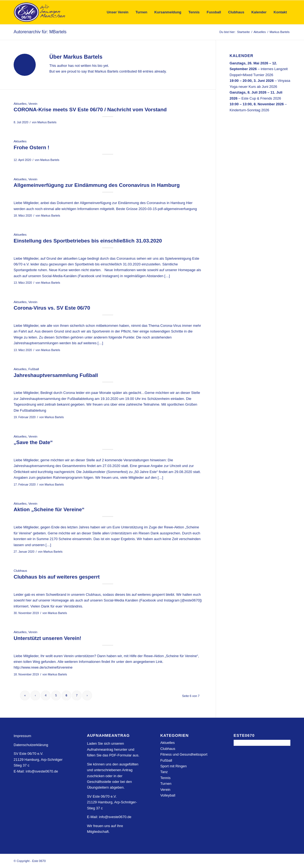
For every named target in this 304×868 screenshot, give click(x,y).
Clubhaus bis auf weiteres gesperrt (57, 577)
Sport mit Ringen (174, 766)
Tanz (164, 772)
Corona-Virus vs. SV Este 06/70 (52, 308)
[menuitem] (118, 12)
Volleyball (168, 795)
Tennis (165, 778)
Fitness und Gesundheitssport (184, 754)
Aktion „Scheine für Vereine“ (49, 509)
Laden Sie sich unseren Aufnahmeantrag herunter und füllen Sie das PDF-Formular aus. (113, 749)
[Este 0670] (40, 12)
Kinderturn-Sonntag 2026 (249, 110)
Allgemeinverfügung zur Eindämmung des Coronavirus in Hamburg (97, 185)
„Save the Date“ (33, 442)
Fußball (34, 369)
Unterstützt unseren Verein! (47, 638)
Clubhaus (20, 571)
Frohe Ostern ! (31, 147)
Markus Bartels (47, 122)
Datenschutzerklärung (31, 745)
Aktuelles (20, 104)
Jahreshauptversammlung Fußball (56, 375)
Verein (33, 104)
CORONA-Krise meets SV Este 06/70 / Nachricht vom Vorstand (90, 110)
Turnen (166, 784)
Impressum (22, 736)
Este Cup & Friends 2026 (261, 98)
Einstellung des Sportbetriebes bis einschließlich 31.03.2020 (88, 241)
